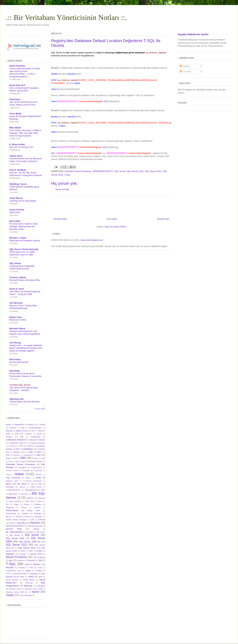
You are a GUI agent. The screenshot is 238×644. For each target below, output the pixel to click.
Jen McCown (16, 303)
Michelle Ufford (17, 329)
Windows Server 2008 (34, 589)
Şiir (40, 560)
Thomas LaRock (18, 277)
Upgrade (34, 573)
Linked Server (36, 487)
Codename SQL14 (17, 443)
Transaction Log (13, 570)
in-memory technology (32, 481)
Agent (8, 424)
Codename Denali (15, 440)
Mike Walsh (15, 128)
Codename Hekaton (36, 440)
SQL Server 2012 (135, 171)
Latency (22, 487)
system (21, 560)
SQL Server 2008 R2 (30, 542)
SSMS (39, 551)
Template (22, 568)
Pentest (24, 508)
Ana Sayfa (112, 219)
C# (17, 434)
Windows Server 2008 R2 (17, 592)
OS (7, 504)
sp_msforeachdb (14, 532)
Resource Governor (24, 517)
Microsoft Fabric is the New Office (25, 280)
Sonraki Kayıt (60, 219)
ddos (8, 455)
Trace (40, 568)
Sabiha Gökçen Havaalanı (16, 520)
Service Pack (14, 529)
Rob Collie (15, 221)
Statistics (10, 554)
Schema (42, 520)
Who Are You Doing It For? (22, 147)
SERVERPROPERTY (103, 171)
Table (27, 564)
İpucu (9, 484)
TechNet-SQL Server (20, 385)
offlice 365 (29, 501)
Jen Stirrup (15, 343)
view (40, 577)
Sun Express (39, 557)
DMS (15, 458)
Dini (39, 455)
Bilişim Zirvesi (22, 431)
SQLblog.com (17, 399)
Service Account (35, 526)
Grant (8, 475)
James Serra (16, 156)
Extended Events (35, 461)
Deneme (17, 455)
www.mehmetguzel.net (92, 240)
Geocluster (38, 471)
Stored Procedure (16, 557)
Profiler (25, 513)
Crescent (12, 446)
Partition (38, 504)
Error (10, 461)
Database (28, 449)
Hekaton (39, 475)
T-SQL (67, 175)
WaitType (29, 583)
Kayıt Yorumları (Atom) (115, 227)
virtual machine (12, 580)
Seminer (35, 523)
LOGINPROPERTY (13, 490)
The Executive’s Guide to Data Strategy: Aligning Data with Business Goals (23, 227)
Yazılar (35, 592)
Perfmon (37, 508)
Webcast (28, 586)
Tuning (39, 570)
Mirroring (24, 494)
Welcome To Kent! (18, 320)
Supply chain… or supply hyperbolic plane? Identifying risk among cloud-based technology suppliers (26, 348)
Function (26, 470)
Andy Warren (16, 198)
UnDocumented (20, 573)
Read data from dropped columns (25, 241)
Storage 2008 (36, 554)
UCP (8, 574)
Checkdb (28, 434)
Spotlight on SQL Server (36, 532)
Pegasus (10, 507)
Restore (39, 516)
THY (31, 567)
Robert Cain (16, 317)
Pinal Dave (15, 99)
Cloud (39, 434)
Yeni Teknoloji (26, 595)
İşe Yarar (22, 484)
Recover (9, 517)
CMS (22, 437)
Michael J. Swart (18, 238)
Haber (19, 474)
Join (40, 484)
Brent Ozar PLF (17, 85)
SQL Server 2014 (153, 171)
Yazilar (10, 595)
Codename (35, 437)
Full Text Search (12, 471)
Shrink (36, 529)
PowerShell (11, 513)
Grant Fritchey (17, 210)
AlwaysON (19, 424)
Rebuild (38, 513)
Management (31, 490)
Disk (8, 458)
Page (16, 504)
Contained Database (37, 443)
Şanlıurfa (31, 560)
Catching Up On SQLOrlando (23, 201)
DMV (23, 458)
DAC (18, 449)
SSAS (23, 551)
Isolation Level (12, 481)
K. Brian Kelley (17, 144)
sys (11, 560)
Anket (43, 424)
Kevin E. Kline (17, 289)
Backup (9, 431)
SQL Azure (14, 535)
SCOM (11, 523)
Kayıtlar (185, 66)
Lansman (10, 487)
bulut (8, 434)
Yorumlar (185, 72)
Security (21, 523)
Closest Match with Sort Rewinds (24, 402)
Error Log (20, 461)
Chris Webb (15, 114)
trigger (28, 570)
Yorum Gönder (62, 189)
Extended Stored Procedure (78, 171)
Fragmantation (36, 468)
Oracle (40, 501)
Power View (34, 510)
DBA (31, 452)
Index (39, 478)
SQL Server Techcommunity (24, 249)
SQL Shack (15, 263)
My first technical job (19, 362)
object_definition (15, 501)
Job (32, 484)
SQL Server (120, 171)
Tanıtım (37, 564)
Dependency (28, 455)
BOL (34, 431)
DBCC (39, 452)
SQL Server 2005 (15, 538)
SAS (32, 520)
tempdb (9, 567)
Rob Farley (15, 359)
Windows (41, 586)
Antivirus (13, 428)
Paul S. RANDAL (18, 170)
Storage (22, 554)
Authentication (35, 428)
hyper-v (28, 478)
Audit (23, 428)
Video (31, 577)
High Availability (13, 478)
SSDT (31, 551)
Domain (35, 458)
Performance (12, 510)
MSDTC (31, 498)
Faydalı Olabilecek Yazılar (193, 34)
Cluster (9, 437)
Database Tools (19, 452)
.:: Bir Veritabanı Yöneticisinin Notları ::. (66, 18)
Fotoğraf (23, 467)
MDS (43, 490)
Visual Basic (29, 580)
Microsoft (13, 494)
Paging (26, 504)
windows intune (15, 589)
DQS (43, 458)
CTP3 (29, 446)
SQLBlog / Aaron (18, 184)
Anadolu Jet (32, 425)
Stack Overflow (17, 66)
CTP (21, 446)
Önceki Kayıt (163, 219)
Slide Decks (15, 212)
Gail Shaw (15, 371)
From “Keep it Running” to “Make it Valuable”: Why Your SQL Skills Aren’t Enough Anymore (25, 133)
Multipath (42, 498)
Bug (40, 431)
